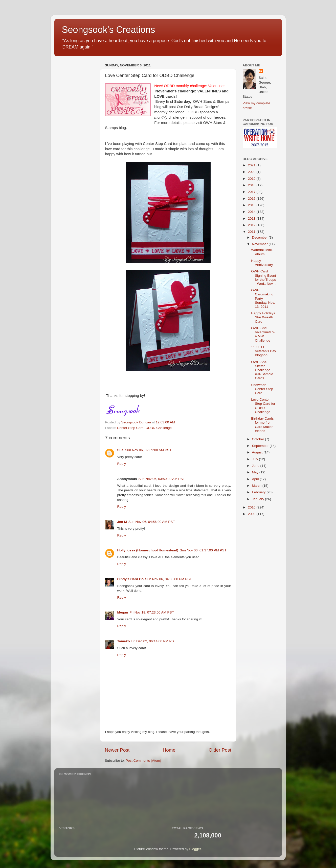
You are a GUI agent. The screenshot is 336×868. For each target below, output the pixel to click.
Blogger (195, 849)
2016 (252, 199)
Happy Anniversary (262, 263)
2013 (252, 219)
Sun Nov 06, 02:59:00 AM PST (148, 450)
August (258, 452)
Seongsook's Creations (109, 30)
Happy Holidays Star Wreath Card (263, 317)
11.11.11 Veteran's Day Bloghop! (264, 351)
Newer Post (117, 750)
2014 (252, 212)
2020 (252, 172)
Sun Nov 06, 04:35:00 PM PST (169, 579)
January (259, 499)
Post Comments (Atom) (143, 761)
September (261, 446)
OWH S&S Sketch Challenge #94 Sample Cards (262, 370)
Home (169, 750)
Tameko (124, 641)
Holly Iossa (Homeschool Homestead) (148, 550)
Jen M (122, 522)
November (260, 244)
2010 (252, 507)
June (256, 466)
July (256, 459)
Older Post (220, 750)
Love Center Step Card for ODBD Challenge (263, 406)
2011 (252, 232)
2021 (252, 165)
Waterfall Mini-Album (262, 252)
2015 (252, 205)
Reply (122, 464)
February (259, 492)
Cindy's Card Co (130, 579)
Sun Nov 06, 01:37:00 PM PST (203, 550)
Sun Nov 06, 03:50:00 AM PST (162, 479)
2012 (252, 225)
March (257, 486)
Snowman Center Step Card (262, 389)
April (256, 479)
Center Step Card (130, 428)
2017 (252, 192)
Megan (123, 612)
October (259, 439)
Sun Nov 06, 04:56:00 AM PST (152, 522)
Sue (120, 450)
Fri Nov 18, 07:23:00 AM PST (152, 612)
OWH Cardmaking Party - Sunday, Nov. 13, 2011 (263, 298)
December (260, 237)
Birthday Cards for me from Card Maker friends (262, 425)
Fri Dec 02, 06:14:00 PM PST (154, 641)
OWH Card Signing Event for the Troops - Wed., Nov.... (264, 277)
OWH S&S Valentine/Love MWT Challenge (263, 334)
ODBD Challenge (159, 428)
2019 (252, 179)
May (256, 472)
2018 (252, 185)
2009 (252, 514)
